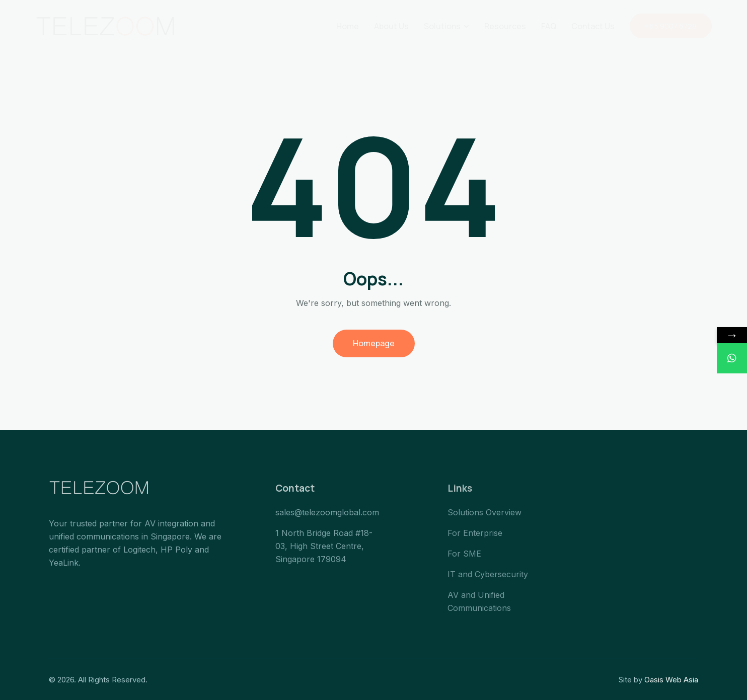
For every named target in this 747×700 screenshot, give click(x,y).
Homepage (374, 343)
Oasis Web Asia (671, 680)
